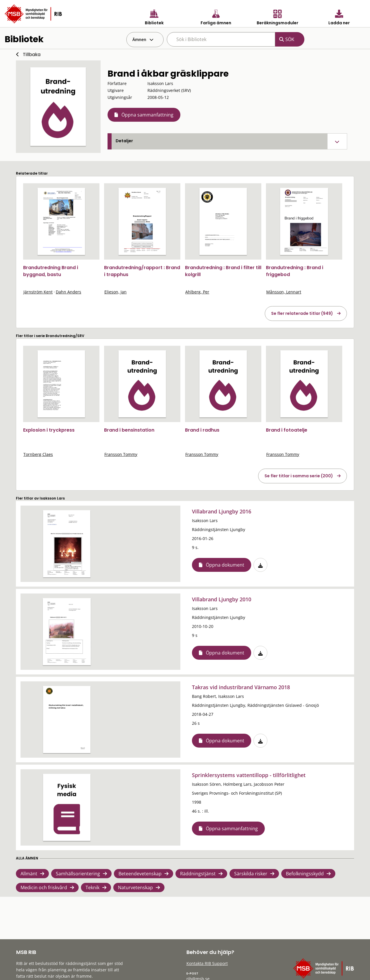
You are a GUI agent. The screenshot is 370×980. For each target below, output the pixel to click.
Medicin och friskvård (44, 887)
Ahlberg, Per (197, 292)
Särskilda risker (251, 874)
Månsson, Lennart (284, 292)
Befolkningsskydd (305, 874)
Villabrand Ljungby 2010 (222, 599)
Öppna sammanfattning (147, 115)
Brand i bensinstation (129, 430)
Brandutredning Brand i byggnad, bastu (51, 271)
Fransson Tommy (121, 454)
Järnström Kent (38, 292)
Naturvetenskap (135, 887)
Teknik (92, 887)
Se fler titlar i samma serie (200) (299, 476)
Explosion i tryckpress (49, 430)
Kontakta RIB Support (207, 963)
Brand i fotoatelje (287, 430)
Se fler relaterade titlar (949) (302, 313)
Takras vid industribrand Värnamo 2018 (241, 687)
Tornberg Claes (38, 454)
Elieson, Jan (115, 292)
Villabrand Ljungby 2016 (222, 511)
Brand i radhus (202, 430)
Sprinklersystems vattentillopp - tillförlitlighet (249, 775)
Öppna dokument (225, 565)
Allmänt (29, 874)
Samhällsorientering (78, 874)
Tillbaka (32, 54)
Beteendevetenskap (140, 874)
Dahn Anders (69, 292)
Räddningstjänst (198, 874)
